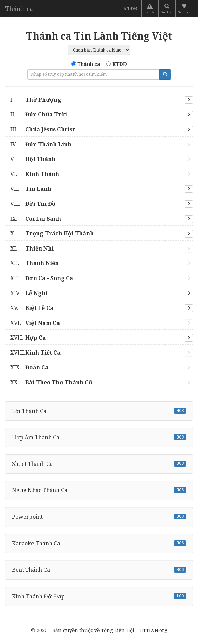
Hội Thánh (33, 159)
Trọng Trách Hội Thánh (52, 233)
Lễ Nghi (29, 293)
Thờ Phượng (36, 100)
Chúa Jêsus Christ (43, 129)
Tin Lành (31, 189)
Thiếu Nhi (32, 248)
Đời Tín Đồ (33, 204)
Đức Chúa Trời (39, 114)
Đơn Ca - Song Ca (42, 278)
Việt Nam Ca (35, 323)
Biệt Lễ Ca (32, 308)
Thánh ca (19, 9)
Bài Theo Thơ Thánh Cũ (51, 382)
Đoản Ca (29, 367)
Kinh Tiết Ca (35, 353)
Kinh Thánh (35, 174)
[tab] (99, 100)
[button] (185, 9)
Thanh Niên (35, 263)
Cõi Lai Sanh (36, 219)
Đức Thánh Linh (41, 144)
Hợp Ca (28, 338)
